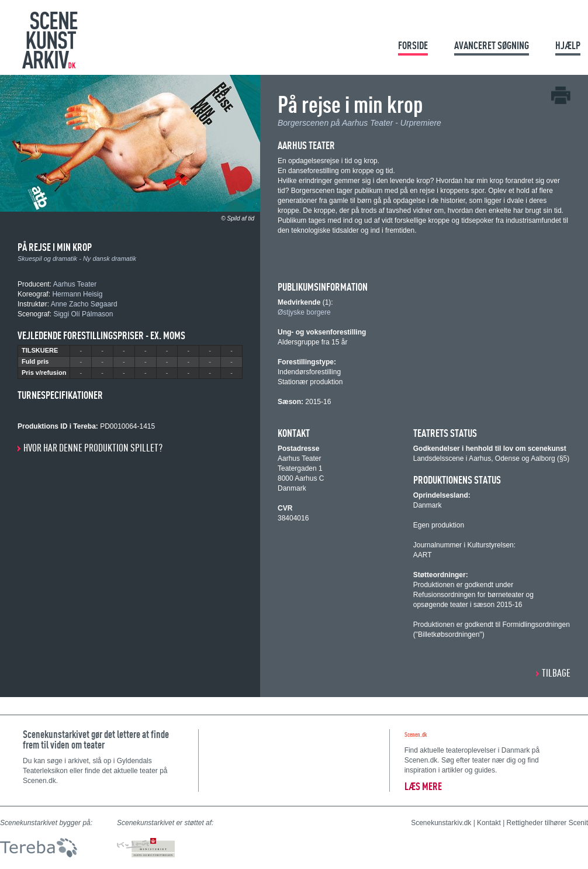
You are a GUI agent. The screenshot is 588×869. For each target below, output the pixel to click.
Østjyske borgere (304, 312)
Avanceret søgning (492, 45)
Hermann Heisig (77, 294)
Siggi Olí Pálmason (83, 314)
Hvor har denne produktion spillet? (93, 448)
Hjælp (568, 45)
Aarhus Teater (75, 284)
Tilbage (556, 673)
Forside (413, 45)
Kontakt (489, 823)
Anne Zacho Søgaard (84, 304)
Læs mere (423, 786)
